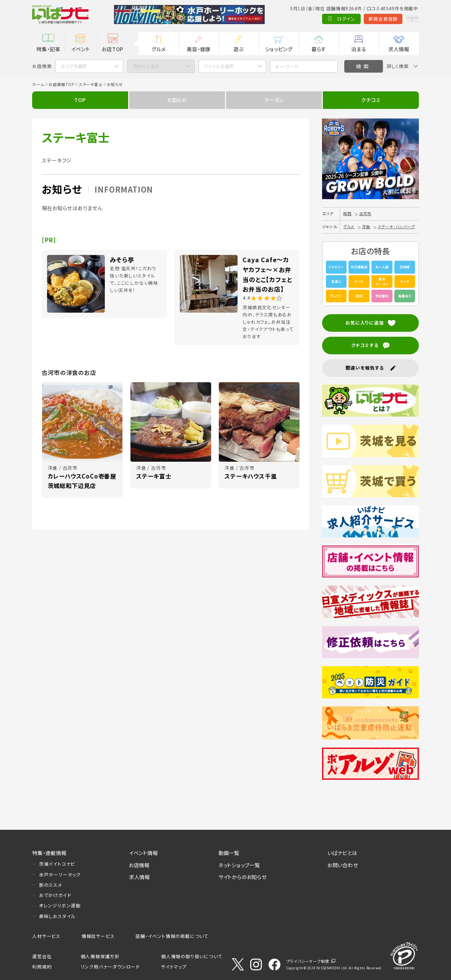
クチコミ (371, 100)
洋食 (366, 226)
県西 (347, 213)
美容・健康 (199, 49)
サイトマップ (174, 966)
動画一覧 (229, 853)
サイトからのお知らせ (243, 877)
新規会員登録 (364, 19)
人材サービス (46, 936)
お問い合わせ (343, 865)
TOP (80, 100)
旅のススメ (51, 885)
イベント (80, 49)
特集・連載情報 (49, 853)
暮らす (319, 49)
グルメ (159, 49)
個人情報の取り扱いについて (192, 956)
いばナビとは (342, 853)
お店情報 (139, 865)
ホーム (38, 84)
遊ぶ (239, 49)
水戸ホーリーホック (60, 874)
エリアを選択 (74, 66)
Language (402, 19)
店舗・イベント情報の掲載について (172, 936)
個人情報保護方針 (100, 956)
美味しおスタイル (57, 916)
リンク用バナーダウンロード (110, 966)
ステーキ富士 (91, 84)
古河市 (365, 213)
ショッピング (279, 49)
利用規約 (42, 966)
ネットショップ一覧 (239, 865)
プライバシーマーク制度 (308, 961)
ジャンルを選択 (219, 66)
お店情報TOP (61, 84)
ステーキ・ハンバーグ (396, 226)
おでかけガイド (55, 895)
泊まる (359, 49)
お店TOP (113, 49)
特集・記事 (48, 49)
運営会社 (42, 956)
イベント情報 (143, 853)
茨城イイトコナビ (57, 864)
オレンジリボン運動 (60, 905)
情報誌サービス (98, 936)
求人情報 (399, 49)
